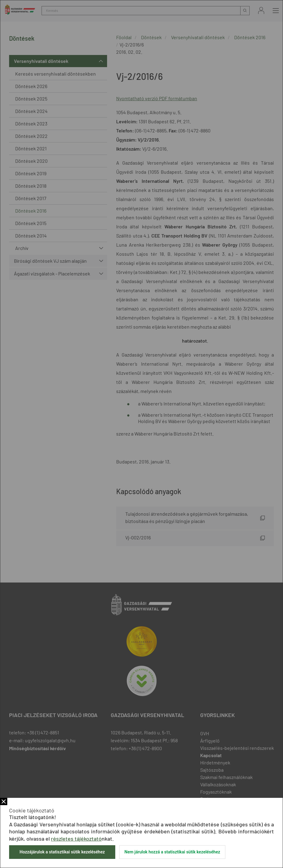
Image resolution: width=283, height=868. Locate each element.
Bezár (4, 801)
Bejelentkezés (261, 10)
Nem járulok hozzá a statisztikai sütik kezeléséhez (172, 852)
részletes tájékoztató (76, 839)
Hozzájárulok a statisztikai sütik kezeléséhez (62, 852)
